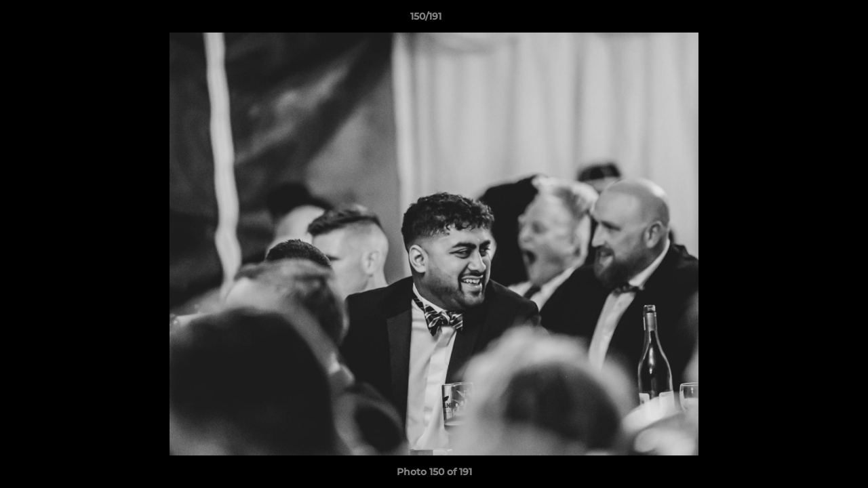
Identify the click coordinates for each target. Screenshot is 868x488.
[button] (811, 20)
